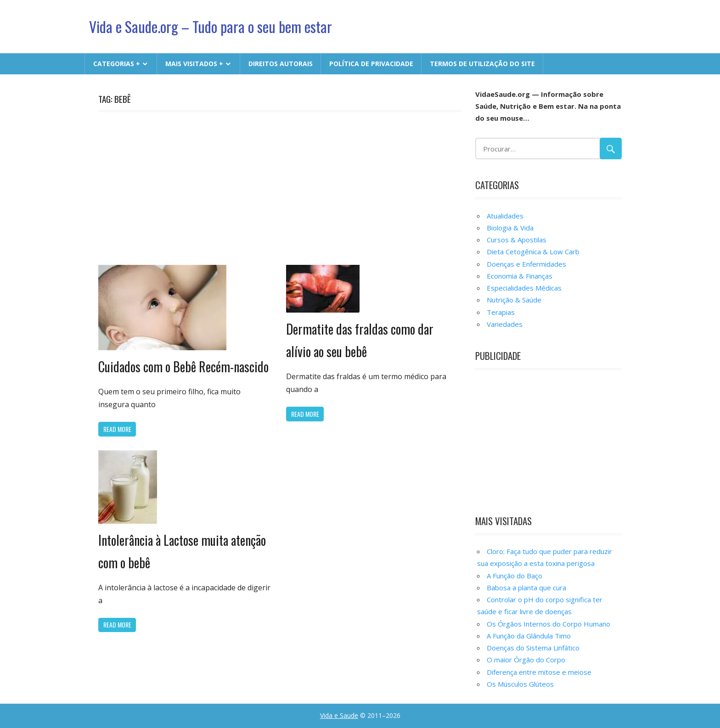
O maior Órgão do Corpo (526, 660)
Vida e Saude (339, 715)
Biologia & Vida (510, 228)
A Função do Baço (515, 576)
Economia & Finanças (520, 276)
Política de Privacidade (371, 64)
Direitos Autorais (281, 64)
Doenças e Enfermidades (526, 264)
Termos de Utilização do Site (482, 64)
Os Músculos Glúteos (520, 684)
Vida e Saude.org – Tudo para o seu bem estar (211, 26)
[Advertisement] (280, 187)
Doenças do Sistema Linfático (533, 648)
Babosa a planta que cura (526, 588)
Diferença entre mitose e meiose (539, 672)
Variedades (505, 324)
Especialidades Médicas (524, 288)
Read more (117, 429)
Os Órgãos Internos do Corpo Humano (548, 624)
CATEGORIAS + (117, 64)
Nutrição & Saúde (514, 300)
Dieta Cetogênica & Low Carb (533, 252)
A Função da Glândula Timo (529, 636)
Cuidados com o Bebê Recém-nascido (183, 367)
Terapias (501, 312)
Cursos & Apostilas (517, 240)
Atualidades (505, 216)
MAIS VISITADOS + (194, 64)
